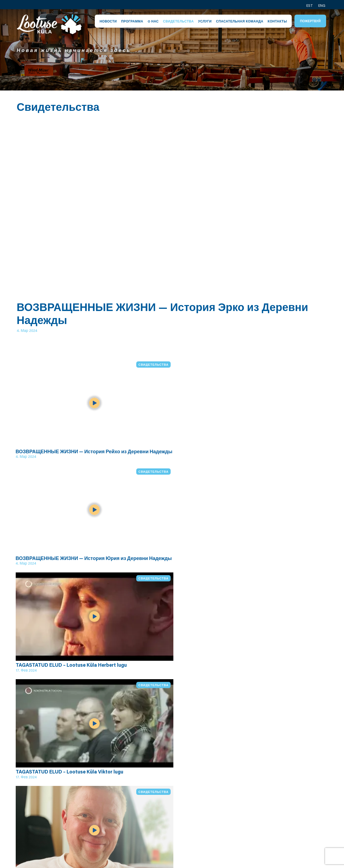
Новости (108, 21)
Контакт (278, 791)
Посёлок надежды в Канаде (292, 832)
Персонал (165, 791)
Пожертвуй (310, 21)
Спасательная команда (240, 21)
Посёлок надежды (117, 791)
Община (163, 797)
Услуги (205, 21)
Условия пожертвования (171, 826)
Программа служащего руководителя (112, 823)
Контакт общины (288, 797)
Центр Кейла (169, 810)
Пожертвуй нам (287, 842)
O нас (153, 21)
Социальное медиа (291, 823)
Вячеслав (223, 816)
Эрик (217, 791)
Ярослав (222, 797)
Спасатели (166, 804)
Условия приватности (178, 816)
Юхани (220, 804)
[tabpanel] (172, 50)
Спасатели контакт (291, 816)
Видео (104, 835)
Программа (132, 21)
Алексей (221, 810)
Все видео (41, 732)
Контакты (277, 21)
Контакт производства (285, 807)
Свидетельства (179, 21)
